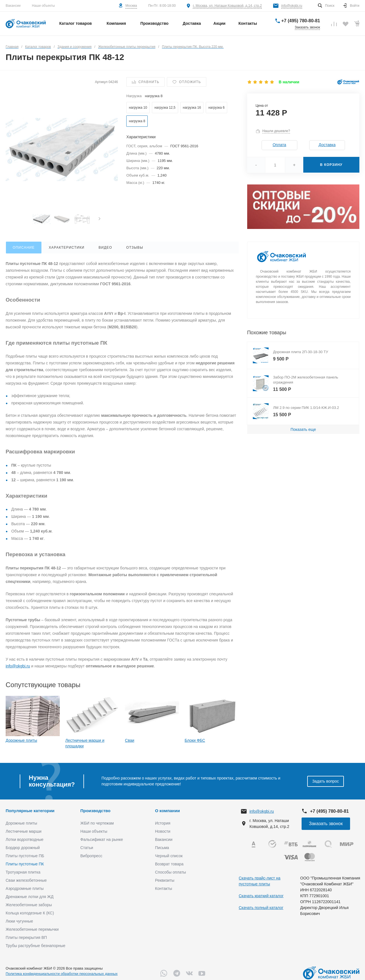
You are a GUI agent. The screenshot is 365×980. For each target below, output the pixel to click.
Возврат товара (169, 864)
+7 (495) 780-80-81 (301, 21)
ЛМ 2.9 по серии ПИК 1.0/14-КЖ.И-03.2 (306, 408)
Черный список (169, 856)
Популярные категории (30, 811)
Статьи (87, 848)
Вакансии (13, 6)
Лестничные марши (24, 831)
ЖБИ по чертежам (97, 823)
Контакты (163, 888)
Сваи (130, 740)
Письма (162, 848)
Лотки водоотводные (25, 839)
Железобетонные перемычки (32, 929)
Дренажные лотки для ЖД (30, 897)
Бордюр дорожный (23, 848)
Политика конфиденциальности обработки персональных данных (62, 974)
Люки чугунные (19, 921)
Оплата (279, 145)
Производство (95, 811)
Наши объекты (43, 6)
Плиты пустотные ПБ (25, 856)
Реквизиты (165, 880)
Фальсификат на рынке (102, 839)
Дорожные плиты (21, 740)
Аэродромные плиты (25, 888)
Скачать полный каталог (261, 908)
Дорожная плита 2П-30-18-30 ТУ (301, 352)
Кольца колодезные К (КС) (30, 913)
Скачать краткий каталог (261, 896)
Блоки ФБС (195, 740)
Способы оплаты (171, 872)
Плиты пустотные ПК (25, 864)
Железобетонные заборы (29, 905)
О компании (167, 811)
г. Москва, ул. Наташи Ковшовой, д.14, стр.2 (227, 6)
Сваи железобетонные (26, 880)
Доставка (327, 145)
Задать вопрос (326, 781)
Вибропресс (91, 856)
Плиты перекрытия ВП (26, 937)
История (163, 823)
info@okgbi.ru (292, 6)
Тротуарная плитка (23, 872)
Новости (163, 831)
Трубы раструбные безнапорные (36, 946)
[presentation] (99, 219)
